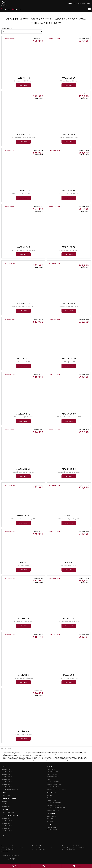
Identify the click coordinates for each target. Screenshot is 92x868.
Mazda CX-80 (7, 784)
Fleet (49, 779)
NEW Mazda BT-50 (9, 795)
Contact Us (52, 816)
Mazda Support (53, 810)
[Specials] (77, 866)
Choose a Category (22, 30)
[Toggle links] (8, 859)
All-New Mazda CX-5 (10, 789)
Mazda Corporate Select (57, 789)
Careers (50, 821)
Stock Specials (53, 777)
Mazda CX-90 (7, 787)
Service (50, 795)
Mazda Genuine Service (56, 808)
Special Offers (53, 772)
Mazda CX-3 (7, 769)
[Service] (46, 866)
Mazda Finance (53, 782)
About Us (51, 819)
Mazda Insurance (54, 784)
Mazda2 (5, 801)
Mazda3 (5, 804)
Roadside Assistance (55, 805)
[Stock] (15, 866)
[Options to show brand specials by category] (22, 32)
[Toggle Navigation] (89, 9)
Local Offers (52, 774)
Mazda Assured (53, 787)
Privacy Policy (53, 827)
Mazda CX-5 (7, 774)
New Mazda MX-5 (9, 812)
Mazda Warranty (54, 803)
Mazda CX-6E (7, 777)
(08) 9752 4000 (10, 850)
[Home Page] (4, 3)
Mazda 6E (6, 806)
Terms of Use (52, 830)
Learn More (23, 85)
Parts (49, 798)
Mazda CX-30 (7, 772)
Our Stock (51, 769)
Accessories (52, 800)
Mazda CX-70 (7, 782)
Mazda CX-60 (7, 779)
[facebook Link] (3, 836)
